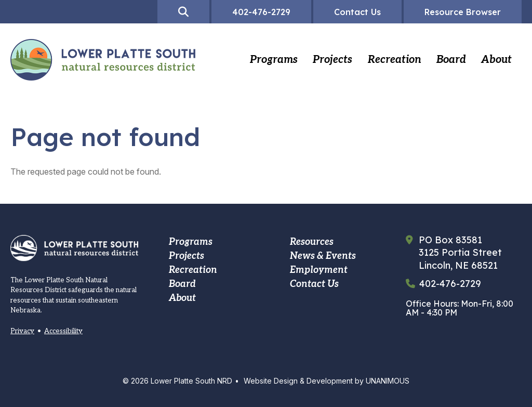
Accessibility (63, 331)
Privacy (22, 331)
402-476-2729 (450, 284)
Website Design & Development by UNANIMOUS (327, 381)
